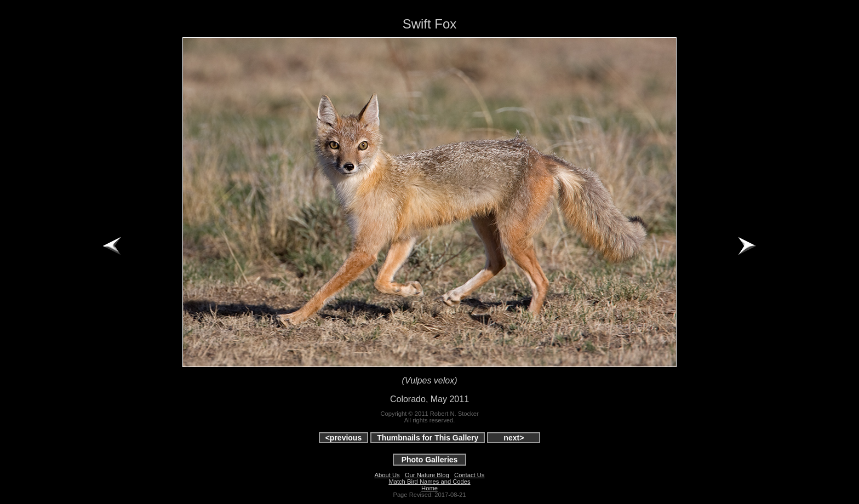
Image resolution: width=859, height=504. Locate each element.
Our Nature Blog (427, 475)
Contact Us (469, 475)
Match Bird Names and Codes (429, 482)
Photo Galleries (430, 460)
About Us (387, 475)
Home (429, 488)
